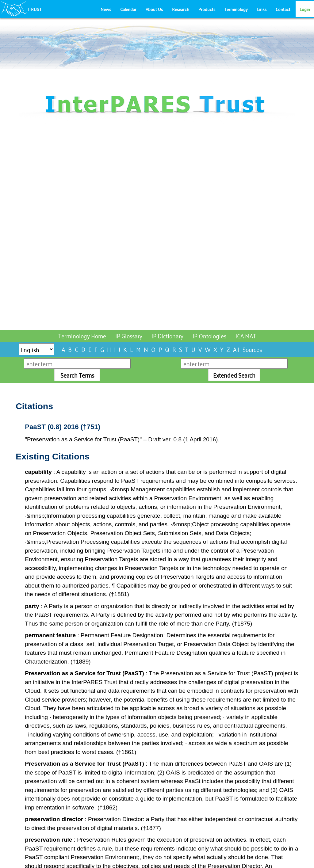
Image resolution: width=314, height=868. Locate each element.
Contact (283, 9)
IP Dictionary (167, 335)
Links (262, 9)
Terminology (236, 9)
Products (207, 9)
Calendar (128, 9)
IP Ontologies (209, 335)
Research (181, 9)
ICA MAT (246, 335)
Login (305, 9)
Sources (252, 349)
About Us (154, 9)
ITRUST (34, 9)
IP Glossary (129, 335)
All (236, 349)
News (106, 9)
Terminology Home (82, 335)
